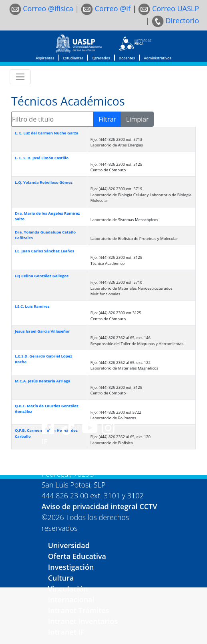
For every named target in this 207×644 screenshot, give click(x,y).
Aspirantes (45, 58)
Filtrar (107, 119)
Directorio (175, 20)
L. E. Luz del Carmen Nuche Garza (47, 133)
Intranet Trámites (79, 610)
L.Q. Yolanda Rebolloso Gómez (44, 182)
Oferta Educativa (77, 556)
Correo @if (106, 8)
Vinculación (68, 589)
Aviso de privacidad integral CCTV (99, 506)
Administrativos (158, 58)
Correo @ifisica (41, 8)
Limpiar (137, 119)
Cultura (61, 578)
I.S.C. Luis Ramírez (32, 306)
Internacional (71, 599)
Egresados (101, 58)
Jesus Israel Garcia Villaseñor (42, 331)
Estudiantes (73, 58)
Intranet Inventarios (83, 621)
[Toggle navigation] (20, 77)
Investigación (71, 567)
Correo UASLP (169, 8)
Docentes (127, 58)
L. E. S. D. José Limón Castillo (42, 158)
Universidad (69, 545)
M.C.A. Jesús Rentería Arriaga (43, 381)
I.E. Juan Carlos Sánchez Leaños (44, 251)
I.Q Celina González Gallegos (42, 276)
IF (45, 441)
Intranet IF (66, 632)
